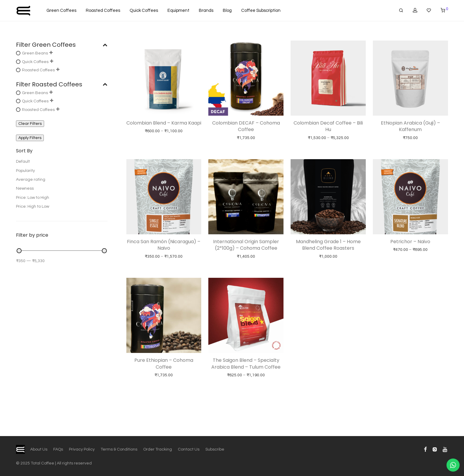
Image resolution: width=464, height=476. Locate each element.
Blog (227, 11)
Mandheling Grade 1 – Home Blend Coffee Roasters (328, 245)
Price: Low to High (33, 198)
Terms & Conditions (119, 449)
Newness (25, 188)
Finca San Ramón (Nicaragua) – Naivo (164, 245)
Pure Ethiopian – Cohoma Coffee (164, 363)
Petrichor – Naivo (410, 242)
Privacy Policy (82, 449)
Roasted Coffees (103, 11)
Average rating (31, 180)
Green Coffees (61, 11)
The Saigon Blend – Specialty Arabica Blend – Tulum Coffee (246, 363)
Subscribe (215, 449)
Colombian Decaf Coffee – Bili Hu (328, 126)
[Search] (401, 11)
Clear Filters (30, 124)
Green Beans (35, 53)
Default (23, 162)
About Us (39, 449)
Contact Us (189, 449)
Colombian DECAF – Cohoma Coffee (246, 126)
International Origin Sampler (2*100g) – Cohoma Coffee (246, 245)
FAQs (58, 449)
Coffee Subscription (261, 11)
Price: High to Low (33, 206)
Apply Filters (30, 138)
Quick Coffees (144, 11)
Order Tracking (158, 449)
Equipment (178, 11)
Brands (206, 11)
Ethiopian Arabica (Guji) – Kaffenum (410, 126)
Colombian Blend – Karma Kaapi (164, 123)
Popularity (25, 171)
